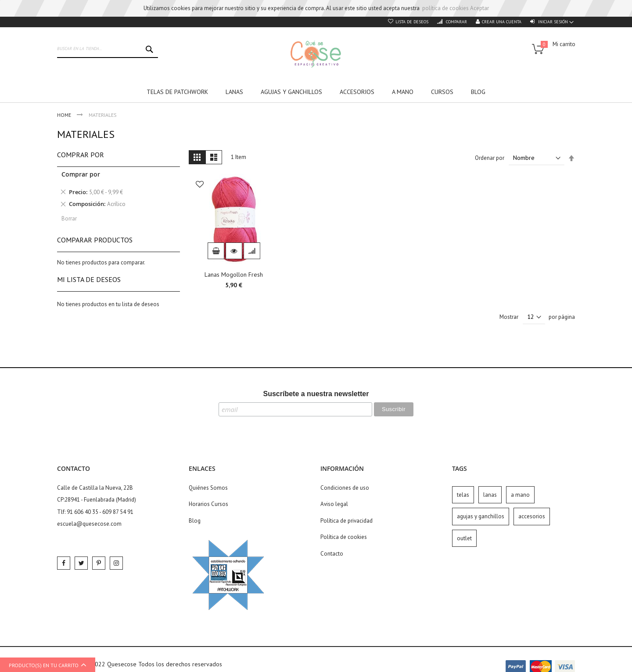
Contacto (332, 554)
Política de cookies (344, 537)
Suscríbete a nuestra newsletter (316, 394)
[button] (200, 185)
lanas (490, 495)
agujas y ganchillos (481, 516)
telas (463, 495)
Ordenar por (490, 158)
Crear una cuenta (502, 22)
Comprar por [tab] (81, 155)
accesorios (532, 516)
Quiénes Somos (208, 488)
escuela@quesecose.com (89, 524)
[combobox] (108, 49)
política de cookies (445, 8)
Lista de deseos (412, 22)
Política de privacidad (347, 521)
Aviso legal (334, 504)
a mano (520, 495)
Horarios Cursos (208, 504)
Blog (195, 521)
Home (65, 115)
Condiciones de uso (345, 488)
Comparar (456, 22)
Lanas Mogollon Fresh (234, 275)
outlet (464, 538)
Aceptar (479, 8)
